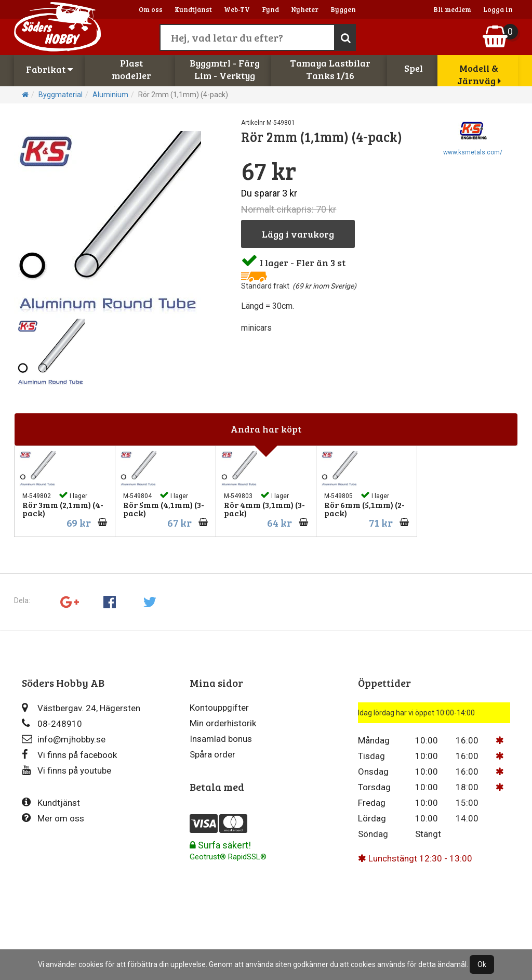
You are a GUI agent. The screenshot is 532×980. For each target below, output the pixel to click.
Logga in (498, 9)
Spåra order (212, 754)
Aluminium (110, 95)
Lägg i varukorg (298, 234)
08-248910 (52, 723)
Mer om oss (53, 818)
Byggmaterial (61, 95)
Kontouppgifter (219, 708)
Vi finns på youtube (66, 770)
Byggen (343, 9)
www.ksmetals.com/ (473, 152)
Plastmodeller (131, 69)
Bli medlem (452, 9)
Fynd (270, 9)
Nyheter (305, 9)
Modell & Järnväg (479, 74)
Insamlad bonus (221, 739)
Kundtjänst (193, 9)
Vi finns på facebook (69, 755)
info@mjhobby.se (64, 739)
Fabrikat (49, 69)
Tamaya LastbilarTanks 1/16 (330, 69)
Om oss (151, 9)
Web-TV (237, 9)
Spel (414, 68)
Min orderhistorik (223, 723)
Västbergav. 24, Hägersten (81, 708)
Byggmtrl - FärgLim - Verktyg (225, 69)
